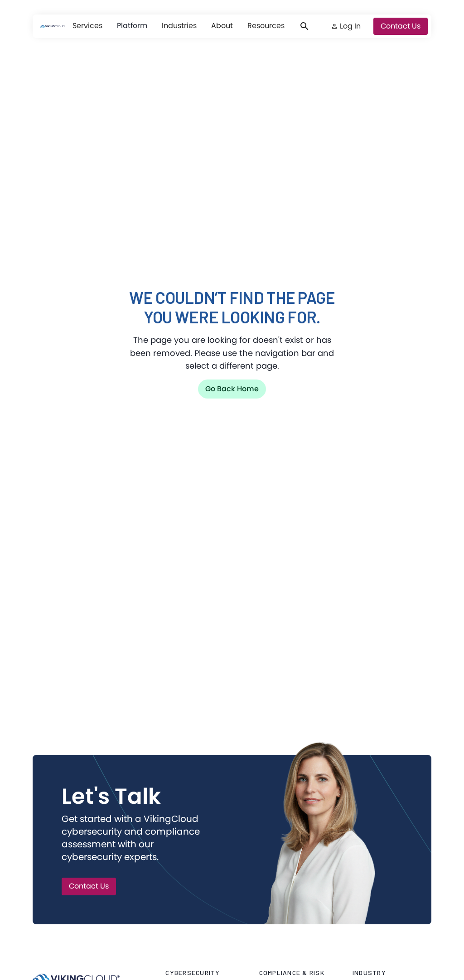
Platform (132, 26)
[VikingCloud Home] (53, 26)
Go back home (232, 389)
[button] (87, 26)
